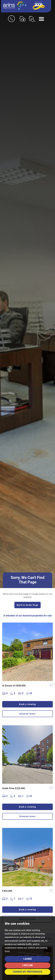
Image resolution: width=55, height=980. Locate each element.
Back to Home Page (28, 605)
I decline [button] (28, 965)
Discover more (27, 714)
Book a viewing (27, 704)
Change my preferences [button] (27, 972)
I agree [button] (27, 959)
